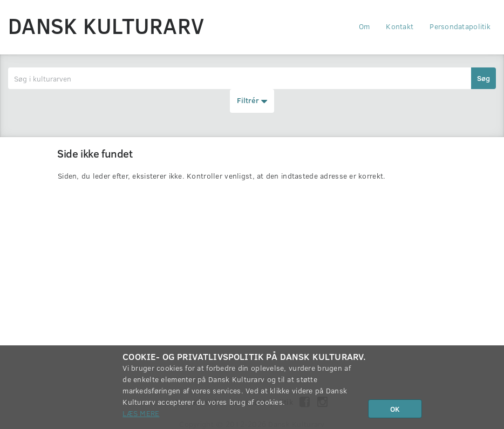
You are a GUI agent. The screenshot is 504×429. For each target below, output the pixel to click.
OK (395, 409)
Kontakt (400, 26)
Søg (483, 78)
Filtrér (252, 101)
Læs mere (141, 413)
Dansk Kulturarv (106, 25)
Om (365, 26)
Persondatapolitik (460, 26)
